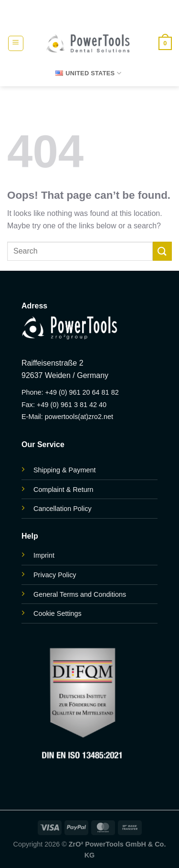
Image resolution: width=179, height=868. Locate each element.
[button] (16, 43)
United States (88, 73)
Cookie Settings (58, 613)
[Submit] (162, 251)
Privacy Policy (55, 575)
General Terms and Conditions (80, 594)
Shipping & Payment (64, 470)
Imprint (44, 555)
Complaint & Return (63, 490)
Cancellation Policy (63, 509)
